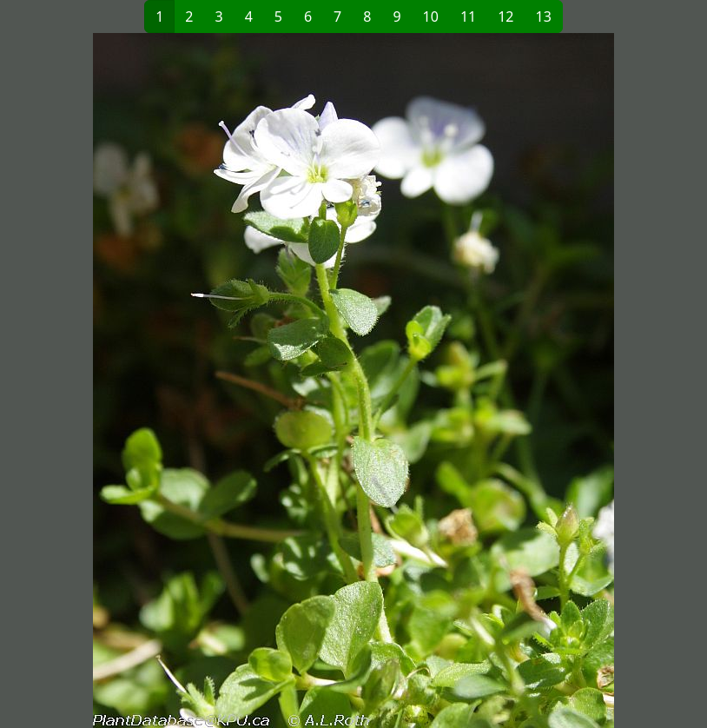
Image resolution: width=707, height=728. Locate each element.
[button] (182, 381)
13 (544, 17)
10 (431, 17)
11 (468, 17)
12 (505, 17)
